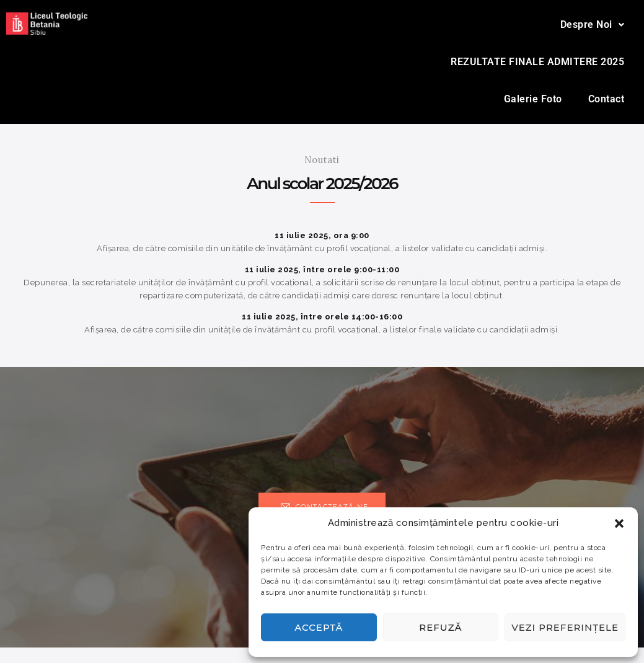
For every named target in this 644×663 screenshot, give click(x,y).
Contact (607, 99)
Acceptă (319, 627)
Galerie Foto (533, 99)
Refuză (440, 627)
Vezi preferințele (565, 627)
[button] (619, 523)
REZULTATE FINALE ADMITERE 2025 (537, 62)
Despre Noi (593, 24)
